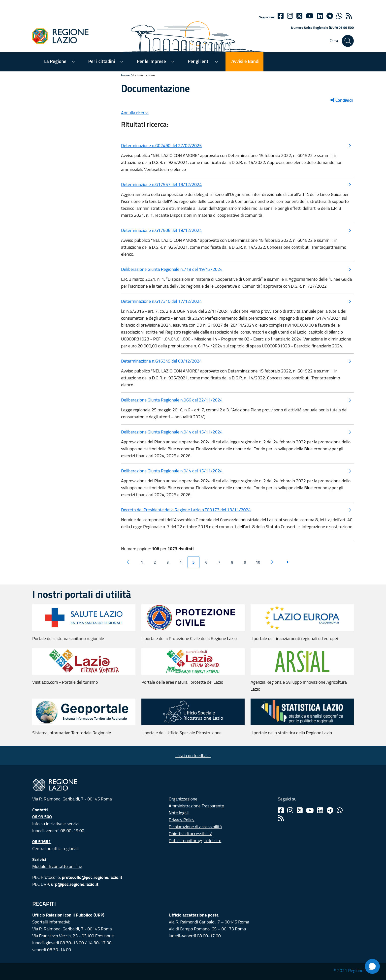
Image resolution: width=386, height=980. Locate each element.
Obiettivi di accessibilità (191, 834)
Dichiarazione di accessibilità (195, 827)
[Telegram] (330, 810)
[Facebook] (281, 16)
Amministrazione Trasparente (196, 806)
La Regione (55, 61)
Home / (127, 75)
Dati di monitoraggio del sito (195, 841)
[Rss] (281, 818)
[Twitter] (299, 16)
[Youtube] (310, 16)
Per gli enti (199, 61)
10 (258, 562)
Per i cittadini (102, 61)
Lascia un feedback (193, 755)
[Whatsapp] (339, 16)
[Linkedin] (320, 16)
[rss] (349, 16)
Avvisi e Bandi (245, 61)
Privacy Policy (182, 820)
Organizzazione (183, 799)
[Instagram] (290, 16)
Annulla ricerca (135, 113)
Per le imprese (151, 61)
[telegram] (330, 16)
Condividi (342, 100)
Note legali (179, 813)
